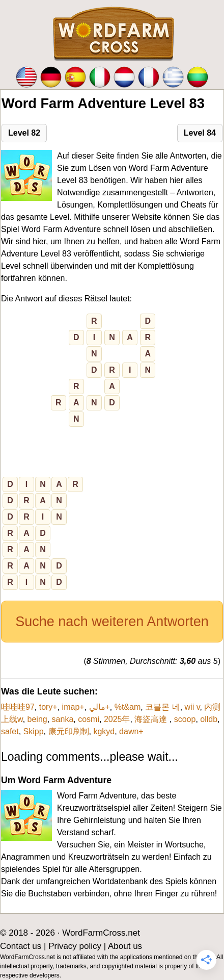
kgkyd (104, 731)
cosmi (89, 719)
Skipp (34, 731)
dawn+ (131, 731)
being (37, 719)
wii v (192, 707)
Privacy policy (75, 946)
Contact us (21, 946)
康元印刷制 (69, 731)
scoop (185, 719)
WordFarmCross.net (101, 933)
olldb (209, 719)
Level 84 (200, 133)
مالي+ (100, 707)
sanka (63, 719)
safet (10, 731)
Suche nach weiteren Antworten (112, 622)
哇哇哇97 (18, 707)
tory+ (48, 707)
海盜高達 (152, 719)
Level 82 (24, 133)
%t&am (128, 707)
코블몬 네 (162, 707)
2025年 (117, 719)
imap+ (73, 707)
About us (125, 946)
